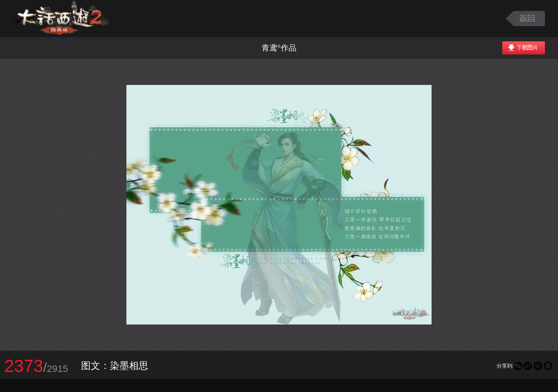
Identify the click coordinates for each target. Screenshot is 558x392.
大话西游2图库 (62, 19)
